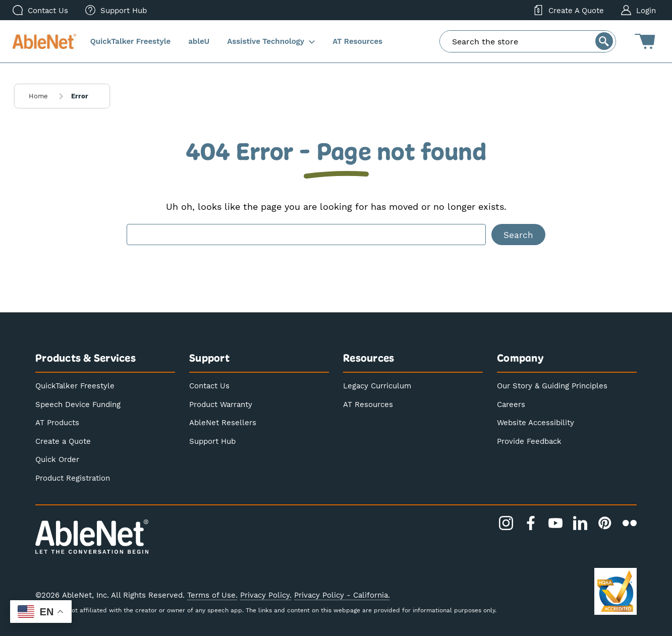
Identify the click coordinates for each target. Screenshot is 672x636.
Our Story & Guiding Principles (552, 385)
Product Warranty (221, 404)
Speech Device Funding (78, 404)
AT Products (57, 422)
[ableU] (199, 42)
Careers (511, 404)
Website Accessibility (536, 422)
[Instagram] (506, 523)
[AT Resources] (358, 42)
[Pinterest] (605, 523)
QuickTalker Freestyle (75, 385)
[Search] (604, 41)
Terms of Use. (212, 595)
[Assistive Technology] (271, 42)
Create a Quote (63, 441)
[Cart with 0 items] (645, 41)
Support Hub (212, 441)
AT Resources (368, 404)
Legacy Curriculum (377, 385)
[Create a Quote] (569, 10)
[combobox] (528, 41)
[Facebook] (531, 523)
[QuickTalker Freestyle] (130, 42)
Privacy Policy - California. (342, 595)
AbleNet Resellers (223, 422)
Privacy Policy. (266, 595)
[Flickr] (630, 523)
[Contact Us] (40, 10)
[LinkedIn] (580, 523)
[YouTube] (555, 523)
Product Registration (73, 478)
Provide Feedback (529, 441)
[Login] (638, 10)
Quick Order (57, 459)
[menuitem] (116, 10)
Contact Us (209, 385)
